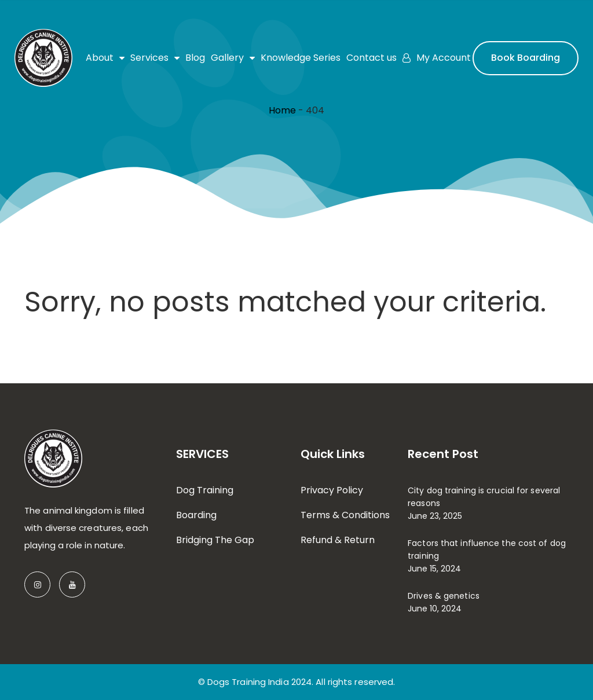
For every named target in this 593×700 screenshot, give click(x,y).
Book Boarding (526, 58)
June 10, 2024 (435, 609)
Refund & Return (338, 540)
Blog (195, 58)
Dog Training (205, 490)
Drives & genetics (444, 596)
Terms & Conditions (345, 515)
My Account (437, 58)
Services (155, 58)
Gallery (233, 58)
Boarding (196, 515)
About (105, 58)
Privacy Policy (332, 490)
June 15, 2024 (434, 569)
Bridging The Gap (215, 540)
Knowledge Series (301, 58)
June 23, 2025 (435, 516)
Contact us (371, 58)
